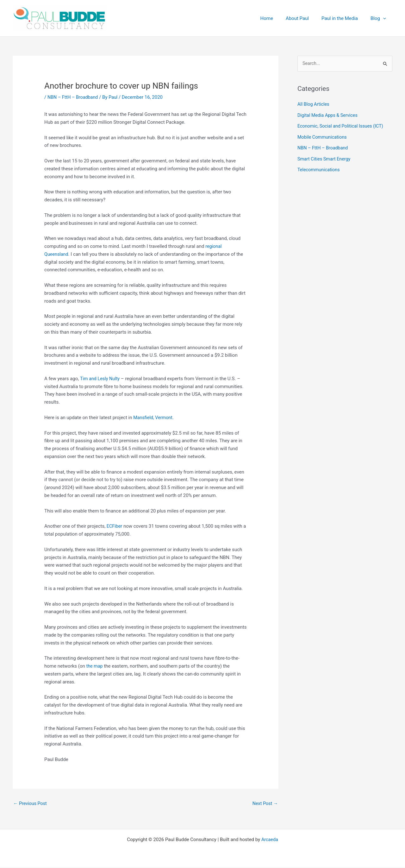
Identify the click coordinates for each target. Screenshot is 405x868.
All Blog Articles (314, 105)
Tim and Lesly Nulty (101, 379)
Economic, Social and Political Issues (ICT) (342, 126)
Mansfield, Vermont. (154, 418)
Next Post (265, 804)
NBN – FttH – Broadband (74, 97)
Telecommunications (320, 169)
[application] (385, 18)
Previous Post (31, 804)
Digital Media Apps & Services (329, 115)
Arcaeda (270, 840)
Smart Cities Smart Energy (325, 158)
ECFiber (115, 526)
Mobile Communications (323, 137)
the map (95, 666)
